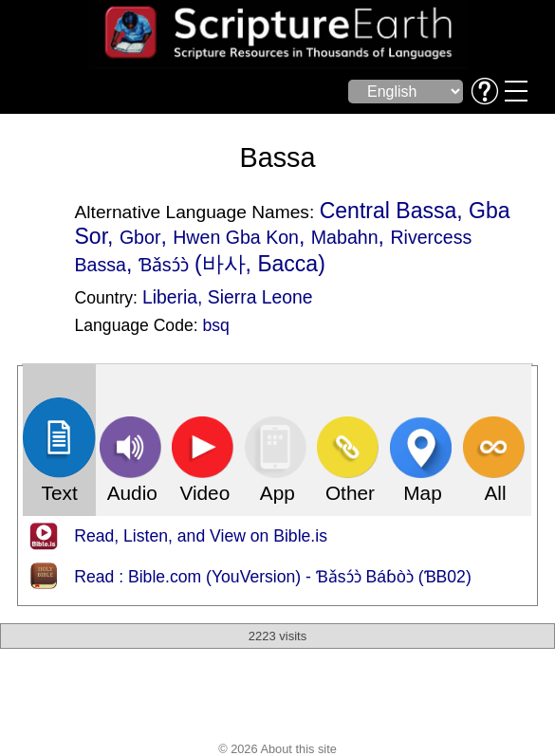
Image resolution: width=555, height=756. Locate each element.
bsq (216, 325)
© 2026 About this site (277, 749)
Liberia (170, 297)
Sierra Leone (260, 297)
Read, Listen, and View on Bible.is (201, 536)
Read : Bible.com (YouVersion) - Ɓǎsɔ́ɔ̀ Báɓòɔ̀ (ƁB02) (272, 577)
